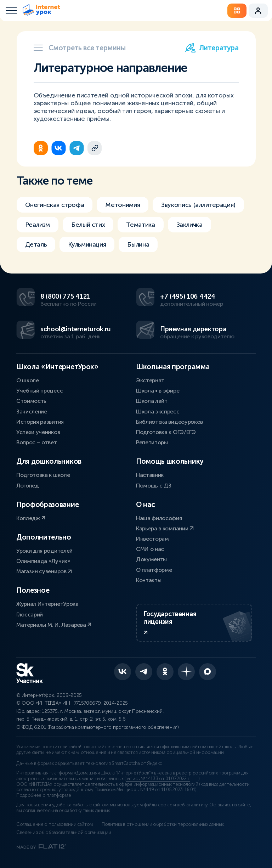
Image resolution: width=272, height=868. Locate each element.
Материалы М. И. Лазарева (54, 625)
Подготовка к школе (43, 475)
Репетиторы (152, 442)
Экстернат (150, 380)
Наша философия (159, 518)
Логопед (28, 486)
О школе (28, 380)
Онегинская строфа (55, 205)
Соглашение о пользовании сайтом (55, 824)
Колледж (31, 518)
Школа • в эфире (158, 391)
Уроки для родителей (44, 551)
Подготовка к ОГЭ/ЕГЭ (166, 432)
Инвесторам (152, 539)
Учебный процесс (39, 391)
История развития (40, 422)
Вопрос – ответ (37, 442)
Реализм (38, 225)
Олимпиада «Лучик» (43, 561)
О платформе (154, 570)
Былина (138, 244)
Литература (212, 48)
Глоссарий (30, 615)
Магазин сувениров (44, 571)
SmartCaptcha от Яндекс (137, 763)
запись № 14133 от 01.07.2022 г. (158, 779)
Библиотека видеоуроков (169, 422)
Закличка (189, 225)
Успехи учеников (38, 432)
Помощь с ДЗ (154, 486)
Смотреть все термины (80, 48)
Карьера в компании (165, 528)
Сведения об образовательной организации (64, 833)
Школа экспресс (158, 412)
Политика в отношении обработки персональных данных (163, 824)
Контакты (149, 580)
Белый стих (88, 225)
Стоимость (31, 401)
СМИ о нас (150, 549)
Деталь (36, 244)
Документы (151, 559)
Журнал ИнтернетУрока (47, 604)
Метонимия (123, 205)
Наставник (150, 475)
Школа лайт (152, 401)
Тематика (140, 225)
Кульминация (87, 244)
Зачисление (32, 412)
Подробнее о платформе (44, 795)
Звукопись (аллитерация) (198, 205)
